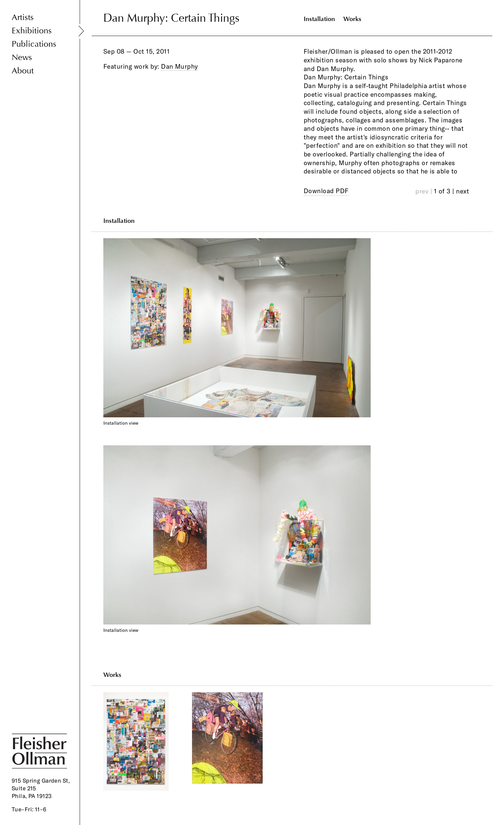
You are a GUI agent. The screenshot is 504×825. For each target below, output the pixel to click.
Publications (34, 44)
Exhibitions (32, 31)
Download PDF (326, 191)
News (22, 58)
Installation (319, 19)
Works (352, 19)
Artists (23, 18)
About (23, 71)
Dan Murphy (179, 66)
